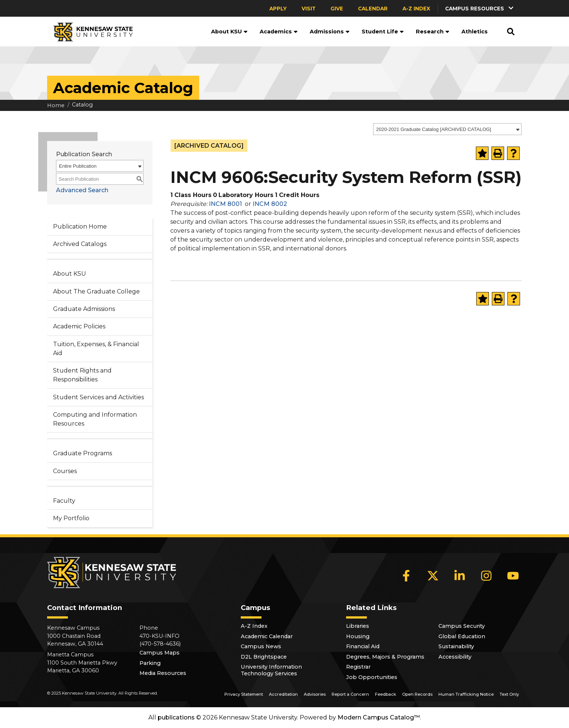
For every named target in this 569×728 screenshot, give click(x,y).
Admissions (330, 32)
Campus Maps (159, 653)
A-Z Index (416, 9)
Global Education (462, 636)
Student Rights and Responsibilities (82, 375)
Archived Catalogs (80, 244)
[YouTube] (513, 576)
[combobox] (447, 129)
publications (176, 717)
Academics (279, 32)
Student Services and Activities (98, 397)
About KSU (229, 32)
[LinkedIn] (460, 576)
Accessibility (455, 657)
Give (337, 9)
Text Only (509, 694)
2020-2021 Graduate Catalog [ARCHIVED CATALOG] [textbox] (434, 129)
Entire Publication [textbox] (78, 166)
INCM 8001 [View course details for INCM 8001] (225, 204)
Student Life (383, 32)
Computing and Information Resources (95, 419)
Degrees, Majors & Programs (385, 657)
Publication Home (80, 227)
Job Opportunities (372, 677)
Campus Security (462, 626)
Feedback (386, 694)
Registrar (358, 667)
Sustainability (456, 646)
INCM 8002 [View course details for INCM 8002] (270, 204)
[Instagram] (486, 576)
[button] (480, 8)
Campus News (261, 646)
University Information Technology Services (271, 670)
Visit (309, 9)
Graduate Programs (83, 453)
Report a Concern (350, 694)
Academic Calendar (267, 636)
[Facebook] (406, 576)
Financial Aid (363, 646)
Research (433, 32)
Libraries (358, 626)
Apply (278, 9)
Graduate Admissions (84, 309)
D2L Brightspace (264, 657)
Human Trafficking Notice (466, 694)
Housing (358, 636)
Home (56, 105)
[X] (433, 576)
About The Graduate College (96, 291)
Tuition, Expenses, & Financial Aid (96, 349)
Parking (150, 663)
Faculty (64, 501)
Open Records (417, 694)
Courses (65, 471)
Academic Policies (79, 326)
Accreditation (283, 694)
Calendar (373, 9)
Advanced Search (82, 190)
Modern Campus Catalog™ (379, 717)
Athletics (475, 32)
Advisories (315, 694)
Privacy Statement (244, 694)
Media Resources (163, 673)
